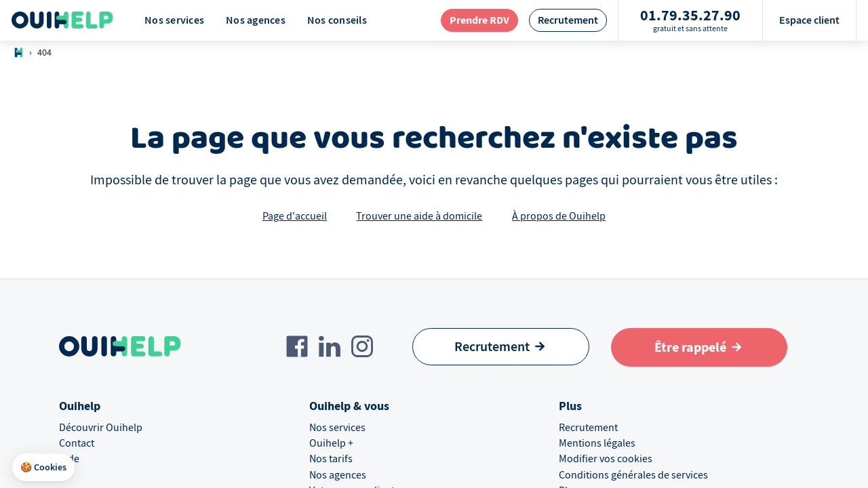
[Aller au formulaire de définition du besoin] (699, 347)
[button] (43, 468)
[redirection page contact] (479, 20)
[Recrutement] (501, 347)
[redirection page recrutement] (568, 20)
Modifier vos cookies (606, 459)
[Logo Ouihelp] (62, 20)
